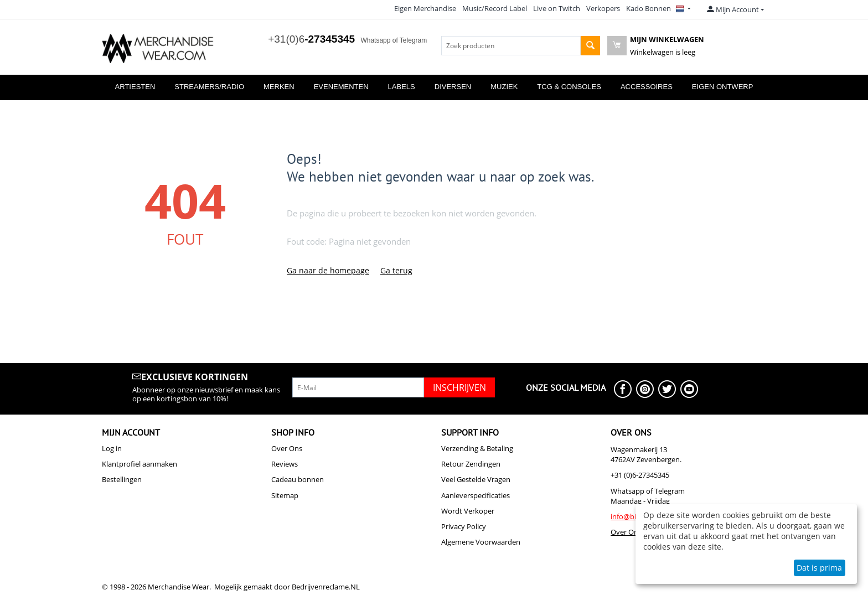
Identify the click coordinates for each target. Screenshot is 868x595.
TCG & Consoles (569, 87)
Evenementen (341, 87)
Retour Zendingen (471, 464)
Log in (112, 448)
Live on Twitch (557, 8)
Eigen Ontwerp (723, 87)
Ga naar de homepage (328, 270)
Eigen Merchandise (425, 8)
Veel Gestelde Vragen (476, 479)
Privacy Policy (464, 526)
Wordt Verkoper (468, 511)
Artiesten (135, 87)
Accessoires (647, 87)
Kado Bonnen (649, 8)
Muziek (504, 87)
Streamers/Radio (209, 87)
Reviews (285, 464)
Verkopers (603, 8)
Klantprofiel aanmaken (139, 464)
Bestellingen (122, 479)
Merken (279, 87)
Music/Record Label (495, 8)
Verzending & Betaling (477, 448)
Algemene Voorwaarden (481, 542)
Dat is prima (819, 568)
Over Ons (287, 448)
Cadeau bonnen (298, 479)
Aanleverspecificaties (476, 495)
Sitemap (285, 495)
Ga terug (396, 270)
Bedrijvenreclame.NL (326, 587)
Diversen (453, 87)
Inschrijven (459, 387)
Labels (402, 87)
